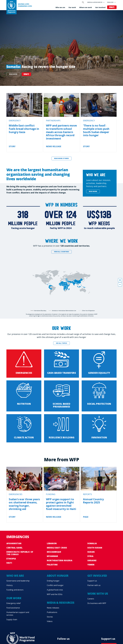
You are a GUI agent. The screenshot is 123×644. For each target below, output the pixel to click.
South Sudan (95, 548)
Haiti (9, 563)
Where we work (86, 7)
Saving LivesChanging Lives (25, 5)
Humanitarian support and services (18, 614)
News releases (53, 608)
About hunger (58, 576)
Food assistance (13, 608)
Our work (72, 7)
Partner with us (94, 585)
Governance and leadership (18, 581)
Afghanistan (14, 543)
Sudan (91, 552)
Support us (92, 581)
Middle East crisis (57, 548)
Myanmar (52, 556)
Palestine (52, 565)
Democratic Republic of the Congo (20, 553)
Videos (50, 621)
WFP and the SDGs (55, 594)
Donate (112, 7)
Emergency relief (14, 603)
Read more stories (61, 158)
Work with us (98, 594)
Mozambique (54, 552)
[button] (120, 280)
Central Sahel (14, 548)
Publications (52, 612)
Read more (13, 74)
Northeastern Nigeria (60, 560)
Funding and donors (15, 590)
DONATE (26, 74)
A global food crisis (55, 590)
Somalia (92, 543)
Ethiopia (11, 559)
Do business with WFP (97, 603)
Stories (50, 617)
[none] (61, 48)
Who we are (60, 7)
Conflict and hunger (55, 585)
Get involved (100, 7)
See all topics (61, 343)
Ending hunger (53, 581)
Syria (90, 556)
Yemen (91, 565)
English (110, 2)
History (10, 585)
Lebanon (52, 543)
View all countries (62, 252)
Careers (91, 599)
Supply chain (12, 619)
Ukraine (92, 560)
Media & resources (95, 2)
